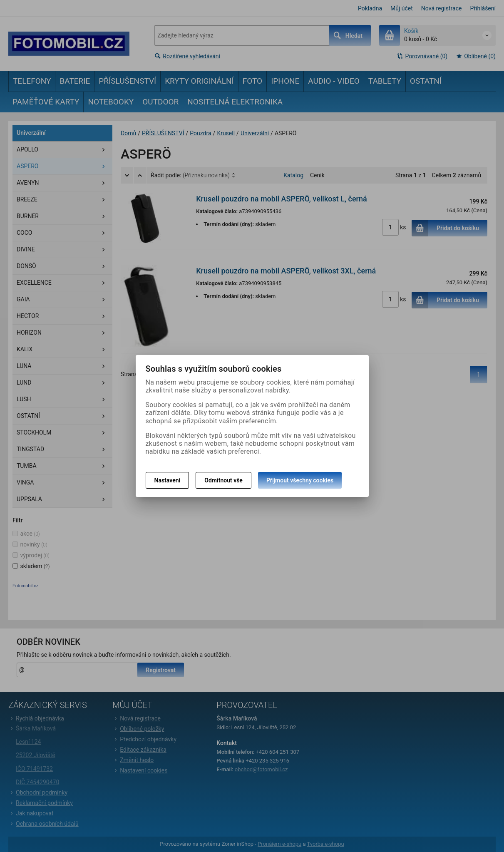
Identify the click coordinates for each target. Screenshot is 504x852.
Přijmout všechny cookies (300, 480)
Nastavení (168, 480)
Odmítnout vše (223, 480)
